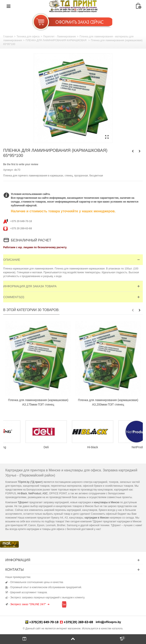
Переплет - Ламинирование (59, 37)
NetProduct (35, 493)
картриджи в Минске (97, 518)
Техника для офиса (28, 37)
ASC (45, 493)
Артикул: (8, 170)
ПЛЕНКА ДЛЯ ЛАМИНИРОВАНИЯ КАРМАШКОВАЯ (56, 40)
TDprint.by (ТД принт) (30, 482)
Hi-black (119, 447)
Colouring (26, 447)
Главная (8, 37)
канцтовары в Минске (107, 502)
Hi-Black (22, 493)
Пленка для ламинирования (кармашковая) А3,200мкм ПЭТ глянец (108, 402)
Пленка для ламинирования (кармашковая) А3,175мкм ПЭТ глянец (38, 402)
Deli (73, 447)
